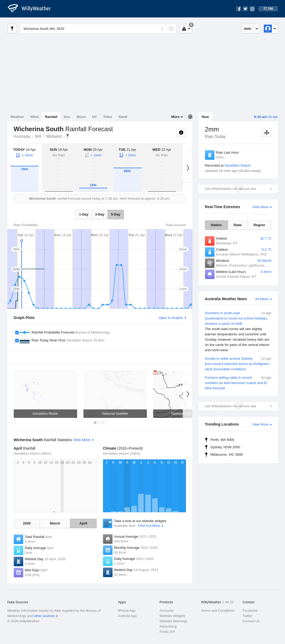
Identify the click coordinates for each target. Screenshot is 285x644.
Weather (17, 117)
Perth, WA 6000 (223, 440)
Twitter (247, 616)
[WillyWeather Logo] (32, 9)
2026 (27, 523)
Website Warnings (173, 621)
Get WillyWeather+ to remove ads (231, 189)
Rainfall (51, 117)
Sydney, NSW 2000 (225, 447)
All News (262, 299)
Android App (127, 616)
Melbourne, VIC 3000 (227, 455)
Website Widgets (172, 616)
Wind (35, 117)
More (175, 117)
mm (248, 28)
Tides (108, 117)
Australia (22, 136)
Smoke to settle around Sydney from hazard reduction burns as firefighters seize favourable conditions (238, 364)
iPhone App (127, 611)
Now (205, 117)
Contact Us (251, 621)
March (55, 523)
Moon (81, 117)
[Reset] (162, 29)
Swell (123, 117)
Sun (67, 117)
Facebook (250, 611)
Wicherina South (68, 136)
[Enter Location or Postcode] (98, 29)
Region (259, 225)
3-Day (100, 214)
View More (260, 207)
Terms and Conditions (218, 611)
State (237, 225)
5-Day (116, 214)
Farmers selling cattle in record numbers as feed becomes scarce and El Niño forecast (238, 383)
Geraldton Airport (237, 165)
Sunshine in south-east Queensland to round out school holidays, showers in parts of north (238, 332)
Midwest (54, 136)
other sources (44, 616)
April (83, 523)
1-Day (84, 214)
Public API (167, 632)
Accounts (167, 611)
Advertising (168, 626)
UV (94, 117)
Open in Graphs (171, 318)
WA (38, 136)
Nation (216, 225)
